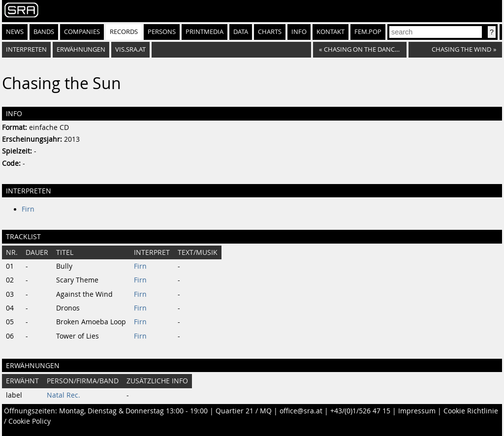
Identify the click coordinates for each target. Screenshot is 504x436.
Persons (162, 32)
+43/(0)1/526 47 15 (360, 411)
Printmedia (205, 32)
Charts (270, 32)
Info (299, 32)
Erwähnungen (81, 49)
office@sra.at (301, 411)
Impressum (417, 411)
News (15, 32)
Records (124, 32)
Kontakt (331, 32)
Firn (28, 209)
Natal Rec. (63, 395)
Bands (44, 32)
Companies (82, 32)
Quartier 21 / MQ (244, 411)
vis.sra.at (130, 49)
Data (241, 32)
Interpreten (26, 49)
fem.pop (368, 32)
